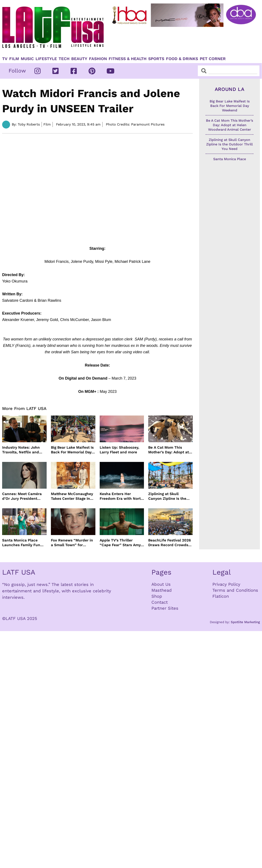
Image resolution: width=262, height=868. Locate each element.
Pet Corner (213, 59)
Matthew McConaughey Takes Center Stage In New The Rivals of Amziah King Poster (72, 496)
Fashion (98, 59)
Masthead (162, 590)
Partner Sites (165, 608)
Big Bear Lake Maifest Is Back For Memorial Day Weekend (72, 450)
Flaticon (221, 596)
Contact (160, 602)
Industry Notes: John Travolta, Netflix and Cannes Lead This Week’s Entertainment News (22, 450)
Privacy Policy (226, 584)
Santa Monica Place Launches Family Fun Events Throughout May (23, 543)
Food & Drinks (182, 59)
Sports (156, 59)
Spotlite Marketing (245, 622)
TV (5, 59)
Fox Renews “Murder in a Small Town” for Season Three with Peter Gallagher (72, 543)
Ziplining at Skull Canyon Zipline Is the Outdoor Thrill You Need (170, 496)
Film (14, 59)
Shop (157, 596)
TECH (64, 59)
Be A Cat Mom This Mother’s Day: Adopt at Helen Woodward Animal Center (170, 450)
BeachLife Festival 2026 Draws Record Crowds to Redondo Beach (169, 543)
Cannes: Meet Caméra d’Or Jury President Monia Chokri (22, 496)
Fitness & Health (128, 59)
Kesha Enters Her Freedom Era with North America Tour (121, 496)
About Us (161, 584)
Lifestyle (46, 59)
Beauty (79, 59)
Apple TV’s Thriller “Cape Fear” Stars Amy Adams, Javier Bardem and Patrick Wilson (120, 543)
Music (27, 59)
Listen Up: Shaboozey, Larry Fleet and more (119, 450)
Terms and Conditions (235, 590)
